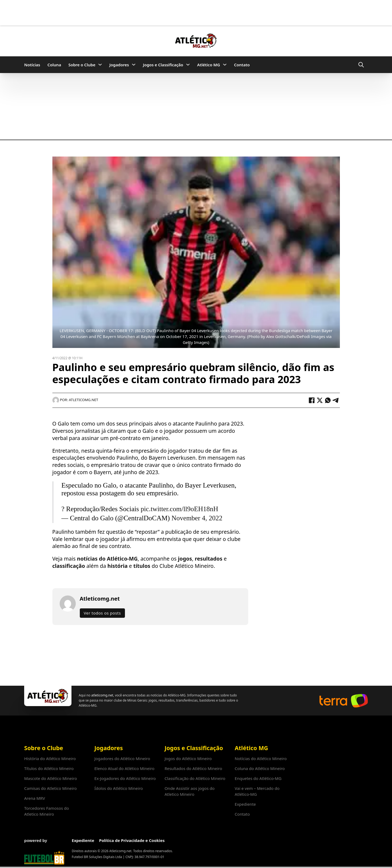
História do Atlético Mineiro (50, 758)
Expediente (245, 804)
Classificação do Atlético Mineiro (195, 778)
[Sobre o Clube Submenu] (100, 65)
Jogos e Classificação (163, 65)
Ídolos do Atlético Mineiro (118, 788)
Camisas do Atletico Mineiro (51, 788)
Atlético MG (209, 65)
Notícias (32, 65)
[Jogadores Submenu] (134, 65)
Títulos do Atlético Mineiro (49, 768)
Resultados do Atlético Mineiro (193, 768)
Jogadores (119, 65)
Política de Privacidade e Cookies (132, 840)
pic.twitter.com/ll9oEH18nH (179, 509)
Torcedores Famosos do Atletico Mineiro (47, 811)
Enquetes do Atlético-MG (258, 778)
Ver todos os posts (102, 613)
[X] (320, 400)
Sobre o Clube (82, 65)
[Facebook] (312, 400)
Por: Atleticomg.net (75, 400)
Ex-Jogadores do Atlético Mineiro (125, 778)
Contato (242, 65)
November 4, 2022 (197, 518)
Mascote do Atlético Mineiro (51, 778)
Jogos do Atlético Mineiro (188, 758)
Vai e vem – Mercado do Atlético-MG (257, 791)
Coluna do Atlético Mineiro (260, 768)
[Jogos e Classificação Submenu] (188, 65)
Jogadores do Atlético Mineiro (122, 758)
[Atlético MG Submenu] (225, 65)
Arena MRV (35, 798)
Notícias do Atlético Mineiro (261, 758)
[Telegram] (336, 400)
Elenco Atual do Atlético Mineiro (124, 768)
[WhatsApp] (328, 400)
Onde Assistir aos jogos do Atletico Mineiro (189, 791)
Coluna (54, 65)
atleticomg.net (102, 695)
